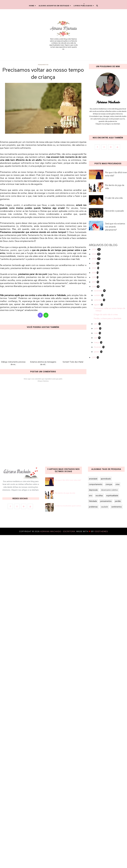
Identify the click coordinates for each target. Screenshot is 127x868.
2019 (94, 273)
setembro (98, 300)
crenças (109, 484)
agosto (97, 305)
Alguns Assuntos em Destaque (55, 6)
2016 (94, 287)
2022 (94, 259)
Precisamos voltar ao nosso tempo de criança (109, 309)
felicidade (93, 501)
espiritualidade (112, 496)
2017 (94, 282)
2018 (94, 277)
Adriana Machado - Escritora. (58, 531)
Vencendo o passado (115, 211)
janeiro (97, 352)
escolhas (99, 496)
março (97, 342)
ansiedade (93, 479)
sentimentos (117, 507)
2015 (94, 357)
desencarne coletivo (109, 490)
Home (32, 6)
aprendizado (106, 479)
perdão (118, 501)
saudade (105, 507)
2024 (95, 249)
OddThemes (101, 531)
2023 (94, 254)
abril (96, 338)
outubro (98, 295)
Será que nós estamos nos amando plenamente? (115, 227)
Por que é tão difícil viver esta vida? (116, 174)
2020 (95, 268)
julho (96, 324)
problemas (93, 507)
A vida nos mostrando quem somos (68, 506)
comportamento (96, 484)
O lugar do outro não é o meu (106, 315)
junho (97, 328)
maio (96, 333)
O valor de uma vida (114, 198)
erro (91, 496)
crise (118, 484)
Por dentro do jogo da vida (115, 187)
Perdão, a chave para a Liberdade (108, 318)
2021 (94, 263)
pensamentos (43, 65)
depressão (93, 490)
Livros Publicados (84, 6)
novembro (99, 291)
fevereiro (98, 347)
